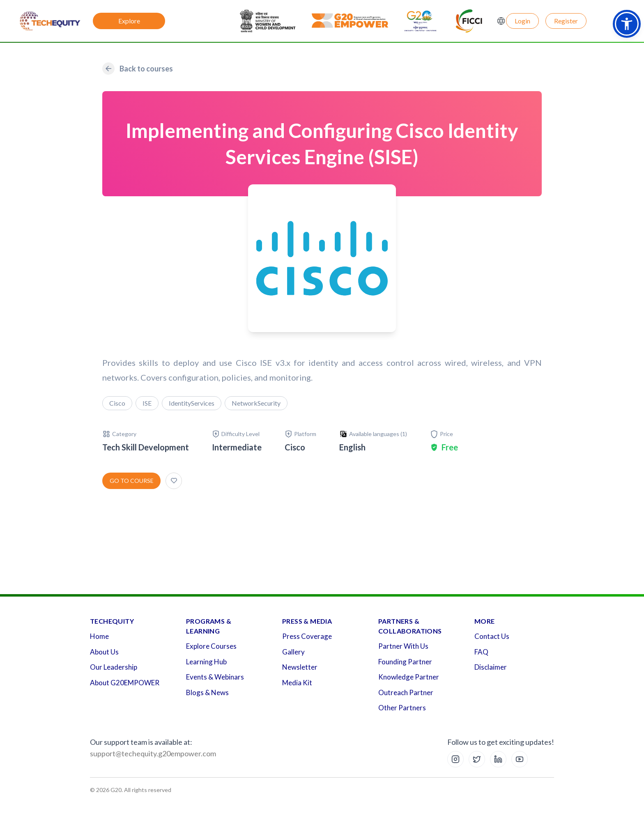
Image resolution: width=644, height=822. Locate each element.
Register (566, 21)
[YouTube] (520, 759)
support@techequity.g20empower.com (153, 753)
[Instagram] (455, 759)
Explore (129, 21)
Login (522, 21)
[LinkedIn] (498, 759)
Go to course (132, 481)
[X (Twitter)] (477, 759)
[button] (627, 24)
